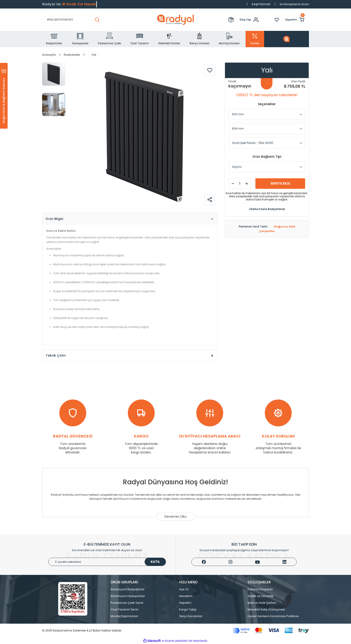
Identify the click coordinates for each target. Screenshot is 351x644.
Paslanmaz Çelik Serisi (127, 603)
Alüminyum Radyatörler (128, 589)
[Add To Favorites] (210, 70)
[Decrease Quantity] (233, 184)
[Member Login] (250, 20)
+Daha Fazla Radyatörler (267, 209)
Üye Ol (184, 589)
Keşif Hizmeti (261, 4)
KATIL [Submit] (155, 562)
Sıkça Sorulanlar (191, 616)
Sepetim (185, 603)
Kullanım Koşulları (260, 589)
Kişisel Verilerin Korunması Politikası (273, 616)
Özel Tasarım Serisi (124, 609)
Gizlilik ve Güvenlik (261, 596)
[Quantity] (240, 184)
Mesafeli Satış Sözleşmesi (266, 609)
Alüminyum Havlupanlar (128, 596)
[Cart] (296, 20)
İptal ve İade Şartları (262, 603)
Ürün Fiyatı (298, 81)
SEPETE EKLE (280, 183)
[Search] (73, 20)
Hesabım (186, 596)
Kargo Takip (188, 609)
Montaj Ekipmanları (124, 616)
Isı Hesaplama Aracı (294, 4)
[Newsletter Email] (107, 562)
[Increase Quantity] (247, 184)
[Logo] (175, 20)
